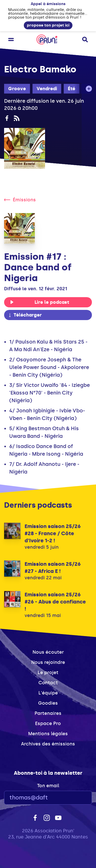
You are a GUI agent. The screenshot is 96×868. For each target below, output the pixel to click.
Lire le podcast (40, 302)
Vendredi (47, 89)
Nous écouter (48, 652)
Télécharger (25, 315)
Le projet (48, 673)
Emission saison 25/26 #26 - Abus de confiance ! (55, 602)
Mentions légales (48, 734)
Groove (17, 89)
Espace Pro (48, 724)
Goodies (48, 703)
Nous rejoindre (48, 662)
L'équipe (48, 693)
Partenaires (48, 713)
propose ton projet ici (48, 25)
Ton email (48, 786)
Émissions (20, 200)
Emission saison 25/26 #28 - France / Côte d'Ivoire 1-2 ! (53, 533)
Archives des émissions (48, 744)
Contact (48, 683)
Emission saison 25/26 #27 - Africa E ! (53, 568)
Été (72, 89)
